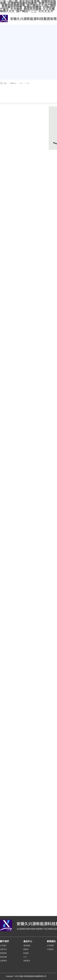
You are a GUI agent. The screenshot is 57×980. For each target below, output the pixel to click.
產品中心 (13, 83)
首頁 (5, 83)
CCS (21, 83)
